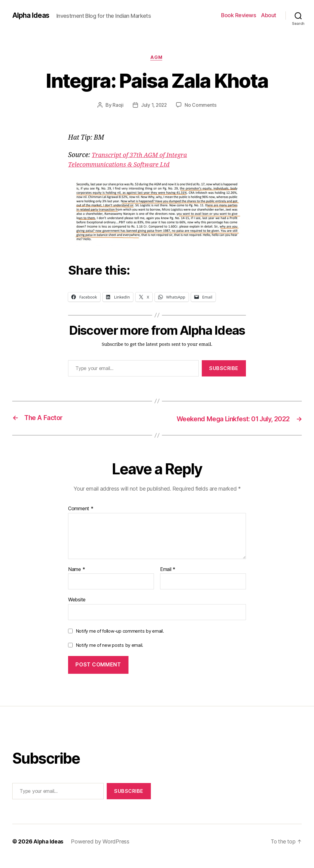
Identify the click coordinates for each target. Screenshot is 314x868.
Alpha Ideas (32, 15)
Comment (81, 518)
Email (168, 579)
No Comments (201, 106)
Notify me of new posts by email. (109, 654)
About (269, 15)
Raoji (117, 106)
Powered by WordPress (101, 851)
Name (77, 579)
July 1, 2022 (154, 106)
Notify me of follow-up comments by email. (120, 640)
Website (77, 609)
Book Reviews (239, 15)
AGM (157, 58)
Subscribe (224, 369)
